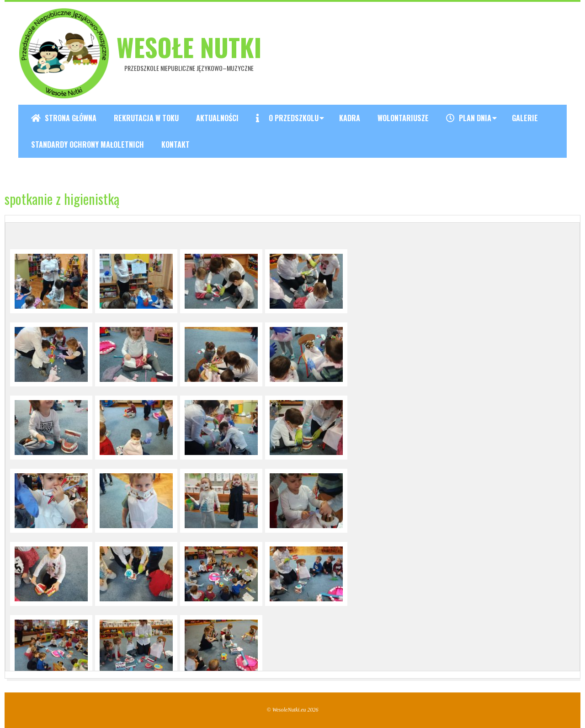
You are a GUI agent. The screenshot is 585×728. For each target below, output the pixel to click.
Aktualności (217, 118)
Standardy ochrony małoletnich (88, 145)
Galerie (525, 118)
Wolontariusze (403, 118)
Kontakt (175, 145)
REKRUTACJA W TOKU (146, 118)
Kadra (350, 118)
